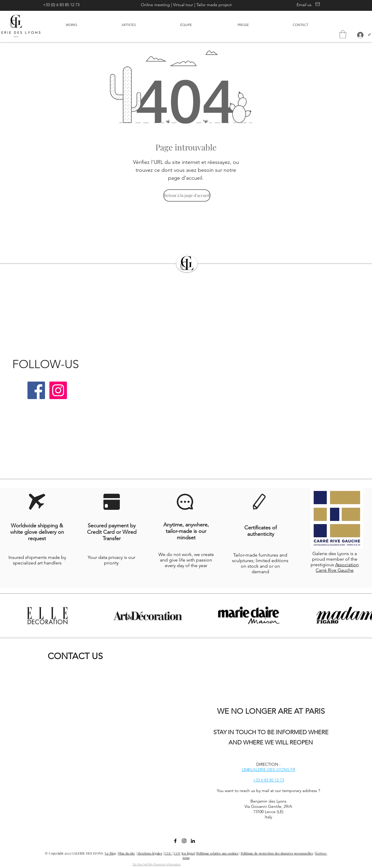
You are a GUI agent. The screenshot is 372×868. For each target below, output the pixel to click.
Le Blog (111, 853)
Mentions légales (150, 853)
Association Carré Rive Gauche (337, 567)
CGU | (169, 853)
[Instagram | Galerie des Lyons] (58, 390)
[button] (343, 34)
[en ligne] (188, 853)
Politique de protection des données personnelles (277, 853)
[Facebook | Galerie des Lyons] (36, 390)
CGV (177, 853)
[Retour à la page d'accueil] (187, 195)
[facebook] (175, 841)
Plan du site (127, 853)
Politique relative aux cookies (218, 853)
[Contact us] (317, 4)
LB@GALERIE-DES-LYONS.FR (268, 770)
